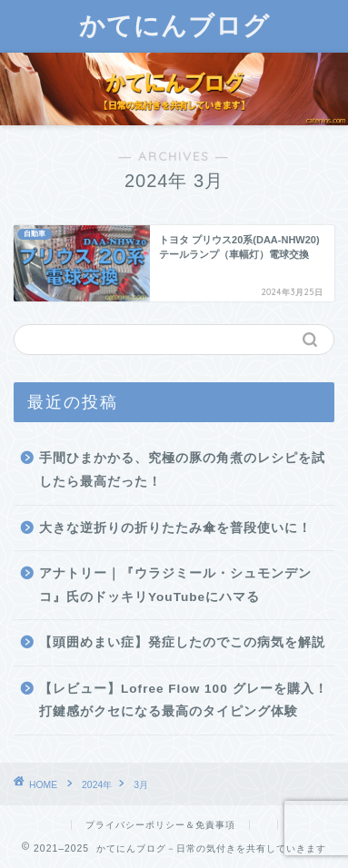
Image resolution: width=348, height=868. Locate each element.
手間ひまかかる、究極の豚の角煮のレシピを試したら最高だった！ (182, 470)
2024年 (97, 785)
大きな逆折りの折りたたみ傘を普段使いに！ (175, 528)
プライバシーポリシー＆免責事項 (160, 825)
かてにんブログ (174, 25)
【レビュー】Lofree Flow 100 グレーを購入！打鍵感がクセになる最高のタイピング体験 (184, 700)
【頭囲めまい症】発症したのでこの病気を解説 (182, 642)
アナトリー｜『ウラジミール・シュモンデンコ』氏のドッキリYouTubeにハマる (175, 585)
